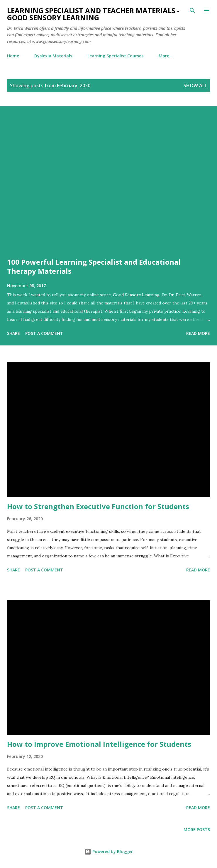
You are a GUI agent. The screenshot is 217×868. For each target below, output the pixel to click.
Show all (195, 85)
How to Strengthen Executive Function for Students (98, 506)
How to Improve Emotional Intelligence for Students (99, 744)
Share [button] (13, 333)
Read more (198, 333)
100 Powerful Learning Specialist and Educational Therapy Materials (94, 267)
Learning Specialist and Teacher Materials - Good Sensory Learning (93, 14)
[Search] (192, 11)
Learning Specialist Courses (115, 56)
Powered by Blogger (108, 851)
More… (166, 56)
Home (13, 56)
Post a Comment (44, 333)
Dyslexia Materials (53, 56)
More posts (197, 830)
